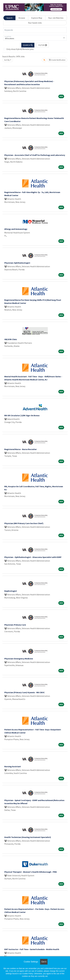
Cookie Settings (31, 962)
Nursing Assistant (13, 766)
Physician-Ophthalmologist (17, 263)
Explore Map (37, 18)
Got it (44, 962)
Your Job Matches (56, 18)
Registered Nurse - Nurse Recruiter (21, 449)
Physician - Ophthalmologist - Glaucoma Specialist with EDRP (33, 557)
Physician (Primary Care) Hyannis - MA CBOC (25, 692)
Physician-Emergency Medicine (19, 659)
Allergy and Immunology (16, 229)
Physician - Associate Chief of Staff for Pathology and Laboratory (35, 155)
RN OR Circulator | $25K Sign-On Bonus (22, 415)
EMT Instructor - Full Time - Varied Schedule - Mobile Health (32, 949)
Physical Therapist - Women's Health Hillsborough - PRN (31, 872)
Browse (22, 18)
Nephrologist (11, 591)
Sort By (7, 60)
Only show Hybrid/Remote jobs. (20, 49)
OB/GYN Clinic (11, 339)
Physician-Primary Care (15, 625)
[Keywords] (35, 30)
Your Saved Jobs (35, 23)
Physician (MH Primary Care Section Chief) (24, 523)
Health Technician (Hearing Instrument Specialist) (28, 837)
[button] (43, 45)
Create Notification (57, 60)
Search (9, 18)
